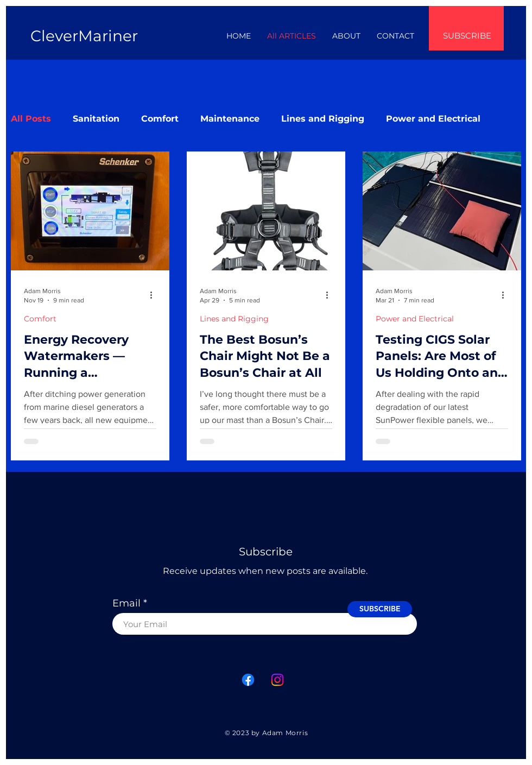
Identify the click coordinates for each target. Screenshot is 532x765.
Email (126, 603)
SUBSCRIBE (467, 36)
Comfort (160, 119)
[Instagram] (277, 680)
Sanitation (96, 119)
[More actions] (155, 295)
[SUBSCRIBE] (380, 609)
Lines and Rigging (323, 119)
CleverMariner (84, 36)
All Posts (31, 119)
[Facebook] (248, 680)
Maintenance (230, 119)
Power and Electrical (433, 119)
